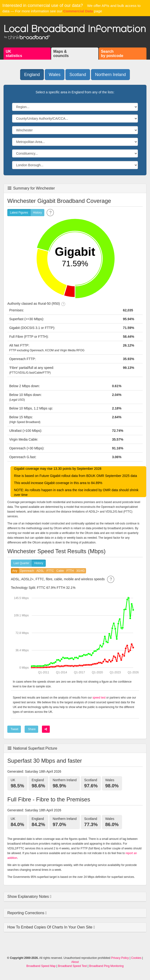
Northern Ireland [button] (110, 75)
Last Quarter (21, 563)
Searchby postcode (112, 54)
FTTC (50, 571)
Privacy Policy (120, 958)
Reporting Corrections (26, 913)
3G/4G (80, 571)
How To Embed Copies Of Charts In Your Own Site (50, 927)
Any (15, 571)
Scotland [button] (78, 75)
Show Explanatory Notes (29, 897)
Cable (60, 571)
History (37, 213)
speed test (99, 698)
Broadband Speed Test (73, 966)
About (75, 962)
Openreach (27, 571)
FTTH (70, 571)
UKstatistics (14, 54)
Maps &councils (61, 54)
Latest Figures (19, 213)
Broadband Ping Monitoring (106, 966)
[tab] (75, 897)
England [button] (32, 75)
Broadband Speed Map (41, 966)
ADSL (40, 571)
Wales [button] (55, 75)
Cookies (136, 958)
